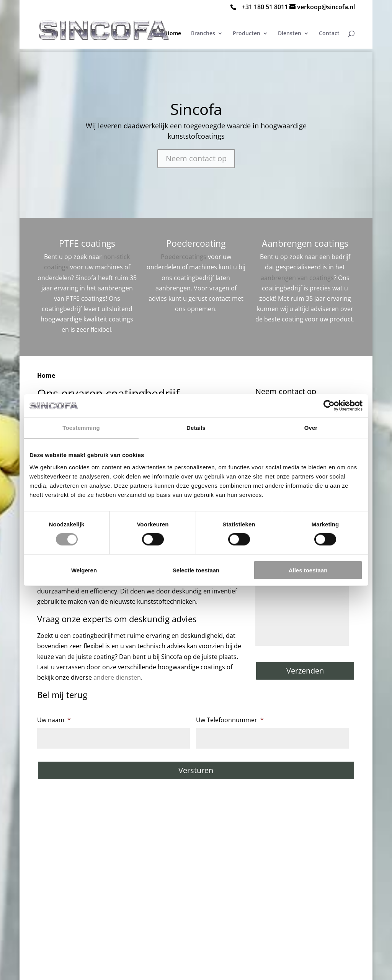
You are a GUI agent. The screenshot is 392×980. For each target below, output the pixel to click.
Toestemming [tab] (81, 428)
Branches (203, 34)
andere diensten (117, 677)
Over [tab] (311, 428)
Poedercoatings (184, 257)
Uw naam (54, 720)
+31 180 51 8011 (265, 7)
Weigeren (84, 570)
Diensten (290, 34)
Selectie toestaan (196, 570)
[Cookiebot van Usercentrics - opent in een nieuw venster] (329, 406)
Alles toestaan (308, 570)
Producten (247, 34)
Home (173, 34)
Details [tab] (196, 428)
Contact (329, 34)
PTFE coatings (87, 243)
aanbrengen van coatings (297, 278)
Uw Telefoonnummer (230, 720)
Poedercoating (196, 243)
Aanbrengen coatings (305, 243)
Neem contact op (196, 158)
